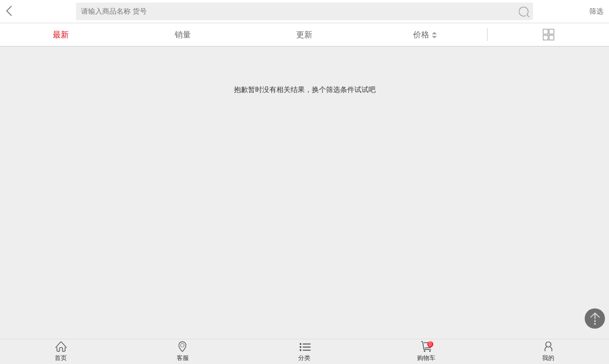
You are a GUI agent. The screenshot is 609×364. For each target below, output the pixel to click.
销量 (183, 35)
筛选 (596, 11)
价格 (425, 35)
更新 (304, 35)
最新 (61, 35)
